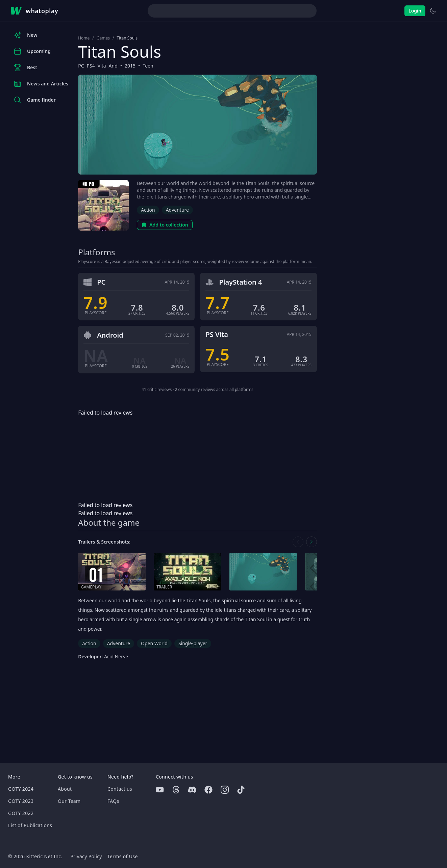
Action (148, 210)
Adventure (177, 210)
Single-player (193, 643)
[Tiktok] (241, 790)
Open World (154, 643)
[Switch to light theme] (433, 11)
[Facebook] (208, 790)
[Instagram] (225, 790)
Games (103, 38)
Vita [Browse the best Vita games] (102, 66)
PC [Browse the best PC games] (81, 66)
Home (84, 38)
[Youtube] (160, 790)
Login (415, 11)
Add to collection (165, 225)
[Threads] (176, 790)
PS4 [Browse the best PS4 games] (91, 66)
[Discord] (192, 790)
